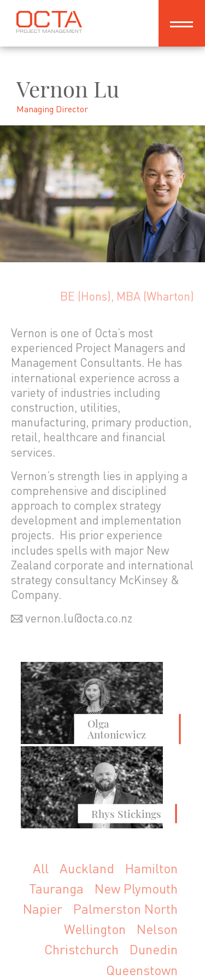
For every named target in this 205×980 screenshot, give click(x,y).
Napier (43, 909)
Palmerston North (125, 909)
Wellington (95, 929)
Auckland (87, 868)
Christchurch (81, 949)
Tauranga (56, 888)
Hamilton (151, 868)
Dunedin (154, 949)
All (41, 868)
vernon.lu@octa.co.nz (79, 618)
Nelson (157, 929)
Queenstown (142, 970)
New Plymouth (136, 888)
